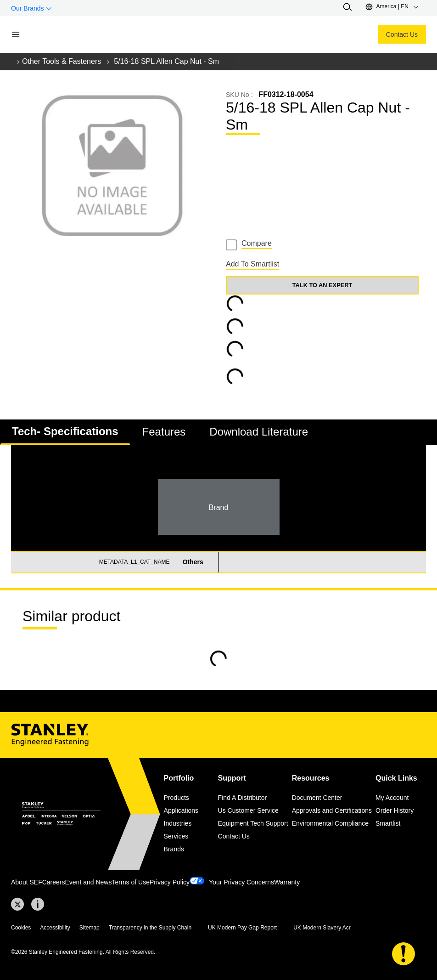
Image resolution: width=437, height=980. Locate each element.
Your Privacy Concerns (241, 882)
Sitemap (90, 928)
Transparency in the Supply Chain (150, 928)
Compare (257, 243)
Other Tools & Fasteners (62, 61)
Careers (54, 882)
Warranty (287, 882)
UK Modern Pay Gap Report (242, 928)
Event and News (89, 882)
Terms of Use (130, 882)
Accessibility (55, 928)
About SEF (27, 882)
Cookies (21, 928)
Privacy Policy (170, 882)
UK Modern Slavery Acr (322, 928)
